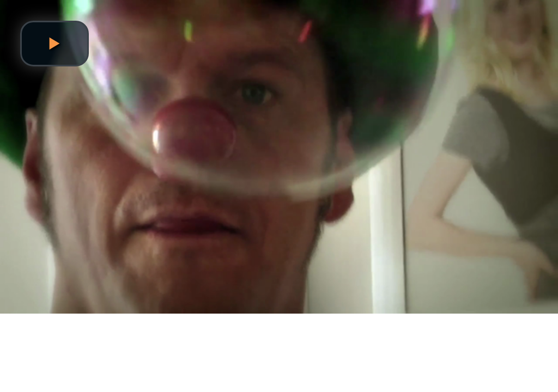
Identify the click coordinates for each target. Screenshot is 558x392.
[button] (54, 44)
